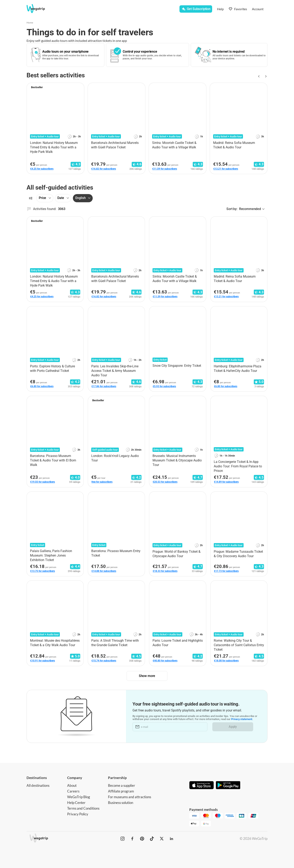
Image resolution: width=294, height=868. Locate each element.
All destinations (38, 785)
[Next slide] (265, 76)
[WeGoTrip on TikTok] (152, 839)
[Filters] (31, 198)
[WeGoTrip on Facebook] (132, 839)
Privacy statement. (242, 719)
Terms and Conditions (83, 808)
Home (30, 23)
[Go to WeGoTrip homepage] (39, 9)
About (72, 785)
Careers (73, 791)
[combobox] (96, 9)
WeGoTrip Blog (79, 797)
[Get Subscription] (196, 9)
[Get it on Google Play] (228, 786)
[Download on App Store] (202, 786)
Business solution (121, 803)
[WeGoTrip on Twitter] (162, 839)
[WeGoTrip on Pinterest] (142, 839)
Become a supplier (122, 785)
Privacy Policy (78, 814)
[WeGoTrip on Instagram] (122, 839)
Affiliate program (121, 791)
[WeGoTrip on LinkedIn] (171, 839)
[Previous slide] (258, 76)
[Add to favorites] (79, 87)
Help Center (76, 803)
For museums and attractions (130, 797)
